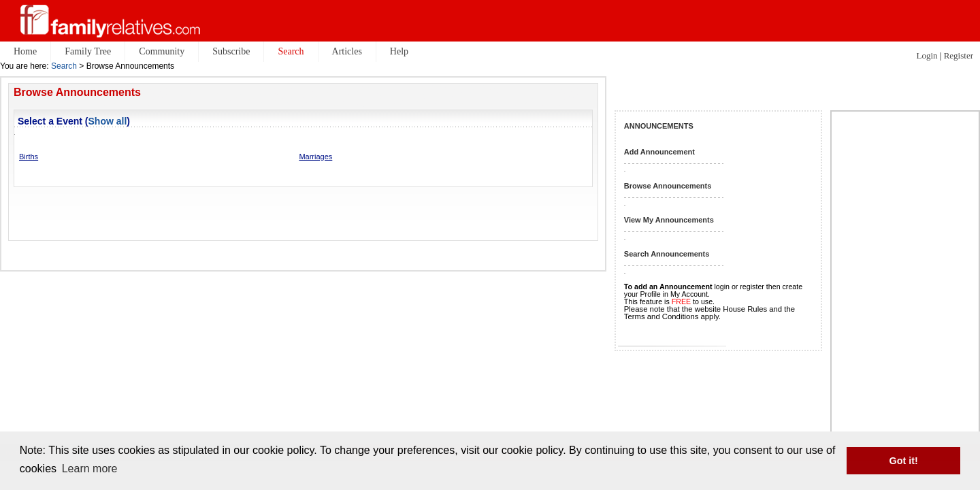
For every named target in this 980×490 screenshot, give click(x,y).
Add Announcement (659, 152)
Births (29, 157)
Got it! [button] (904, 461)
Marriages (315, 157)
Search (64, 66)
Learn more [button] (90, 469)
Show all (108, 121)
